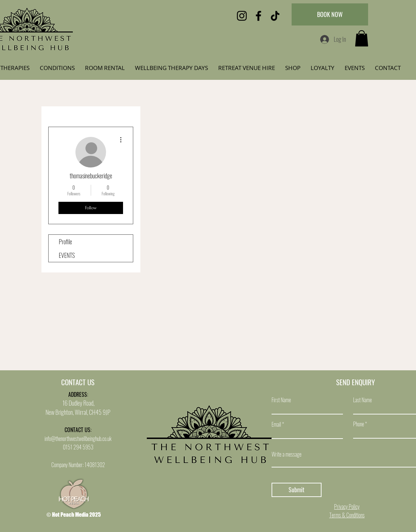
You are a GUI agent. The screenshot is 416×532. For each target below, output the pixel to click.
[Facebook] (258, 16)
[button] (362, 38)
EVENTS (67, 255)
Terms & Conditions (347, 515)
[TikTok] (275, 16)
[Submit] (297, 490)
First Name (281, 400)
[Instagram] (242, 16)
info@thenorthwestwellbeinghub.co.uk (78, 439)
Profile (65, 242)
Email (276, 424)
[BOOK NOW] (330, 14)
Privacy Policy (347, 507)
